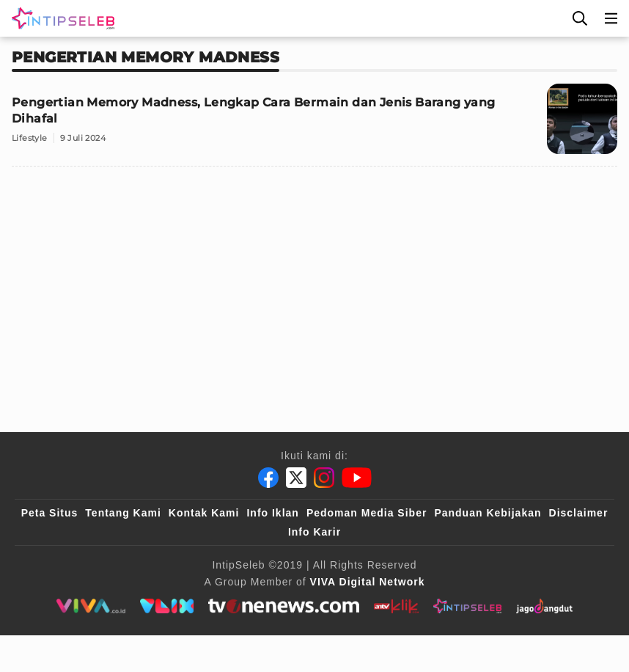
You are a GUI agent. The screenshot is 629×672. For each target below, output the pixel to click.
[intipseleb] (467, 606)
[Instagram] (324, 478)
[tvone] (283, 606)
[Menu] (611, 18)
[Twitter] (296, 478)
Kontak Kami (204, 513)
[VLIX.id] (167, 606)
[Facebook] (268, 478)
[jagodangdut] (544, 606)
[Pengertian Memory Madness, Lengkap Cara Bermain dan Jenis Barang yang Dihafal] (314, 125)
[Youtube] (357, 478)
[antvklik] (396, 606)
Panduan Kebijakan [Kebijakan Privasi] (488, 513)
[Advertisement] (314, 281)
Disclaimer (579, 513)
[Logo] (60, 18)
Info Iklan (272, 513)
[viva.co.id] (91, 606)
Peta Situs (50, 513)
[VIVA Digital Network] (368, 582)
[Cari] (580, 18)
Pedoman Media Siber (367, 513)
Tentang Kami (123, 513)
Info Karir (314, 532)
